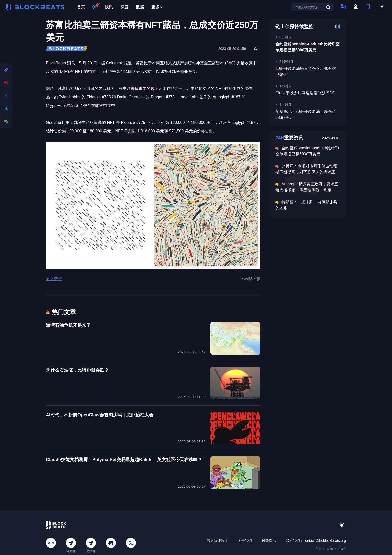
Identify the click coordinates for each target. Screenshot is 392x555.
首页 (81, 7)
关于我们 (245, 541)
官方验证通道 (217, 541)
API (51, 543)
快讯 (109, 7)
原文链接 (54, 279)
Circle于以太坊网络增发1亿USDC (305, 93)
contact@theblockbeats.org (325, 541)
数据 (140, 7)
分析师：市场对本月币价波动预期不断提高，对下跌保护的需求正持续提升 (307, 172)
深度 (124, 7)
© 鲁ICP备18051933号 (331, 549)
